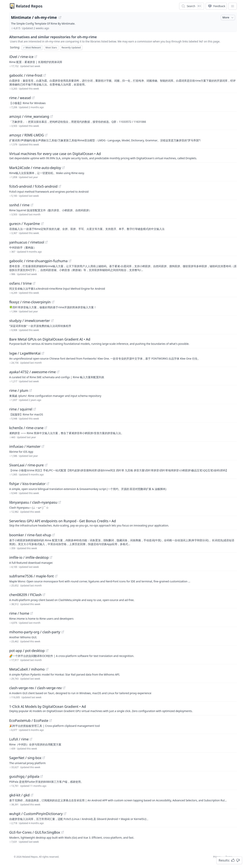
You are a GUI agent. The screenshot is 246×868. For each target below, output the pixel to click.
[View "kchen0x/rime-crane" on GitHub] (46, 428)
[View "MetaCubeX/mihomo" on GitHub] (47, 669)
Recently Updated (71, 48)
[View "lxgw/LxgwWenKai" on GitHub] (43, 353)
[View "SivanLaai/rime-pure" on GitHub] (46, 465)
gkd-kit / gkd (19, 795)
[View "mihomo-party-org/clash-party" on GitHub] (63, 632)
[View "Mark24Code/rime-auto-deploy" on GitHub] (63, 168)
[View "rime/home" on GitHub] (32, 613)
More (228, 17)
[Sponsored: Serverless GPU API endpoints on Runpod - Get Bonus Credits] (123, 523)
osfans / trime (20, 283)
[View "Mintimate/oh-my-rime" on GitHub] (60, 17)
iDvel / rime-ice (21, 57)
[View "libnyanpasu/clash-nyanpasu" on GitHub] (60, 502)
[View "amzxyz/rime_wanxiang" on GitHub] (52, 116)
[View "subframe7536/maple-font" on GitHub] (56, 576)
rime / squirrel (21, 409)
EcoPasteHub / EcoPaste (29, 720)
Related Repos (29, 6)
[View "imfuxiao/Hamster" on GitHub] (43, 446)
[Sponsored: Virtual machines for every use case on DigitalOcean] (123, 156)
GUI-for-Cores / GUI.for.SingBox (35, 832)
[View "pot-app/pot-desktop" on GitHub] (47, 651)
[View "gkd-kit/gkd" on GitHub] (32, 795)
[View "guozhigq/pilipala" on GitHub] (42, 776)
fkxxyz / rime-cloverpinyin (30, 302)
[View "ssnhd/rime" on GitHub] (32, 205)
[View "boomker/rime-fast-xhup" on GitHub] (53, 535)
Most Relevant (32, 48)
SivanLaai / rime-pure (27, 465)
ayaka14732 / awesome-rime (32, 372)
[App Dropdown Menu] (233, 6)
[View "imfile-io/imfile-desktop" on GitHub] (51, 557)
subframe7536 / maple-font (32, 576)
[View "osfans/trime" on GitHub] (34, 283)
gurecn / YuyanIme (25, 224)
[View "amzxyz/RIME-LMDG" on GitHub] (46, 135)
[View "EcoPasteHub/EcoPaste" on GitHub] (51, 720)
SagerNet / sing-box (25, 758)
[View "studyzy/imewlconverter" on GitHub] (52, 321)
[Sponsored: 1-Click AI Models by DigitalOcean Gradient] (123, 708)
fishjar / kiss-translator (27, 484)
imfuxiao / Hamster (25, 446)
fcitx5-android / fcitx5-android (33, 186)
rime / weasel (20, 98)
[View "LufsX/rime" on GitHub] (31, 739)
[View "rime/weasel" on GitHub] (33, 98)
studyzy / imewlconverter (30, 321)
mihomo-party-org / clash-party (35, 632)
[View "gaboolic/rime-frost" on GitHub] (45, 75)
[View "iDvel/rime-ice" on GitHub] (36, 57)
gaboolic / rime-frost (26, 75)
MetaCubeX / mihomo (27, 669)
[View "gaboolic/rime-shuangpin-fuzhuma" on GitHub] (70, 261)
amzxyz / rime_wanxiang (29, 116)
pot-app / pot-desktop (27, 651)
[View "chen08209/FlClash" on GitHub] (44, 595)
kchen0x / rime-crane (26, 428)
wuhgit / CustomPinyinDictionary (36, 814)
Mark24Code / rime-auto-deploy (35, 168)
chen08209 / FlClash (25, 595)
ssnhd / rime (19, 205)
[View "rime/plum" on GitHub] (31, 390)
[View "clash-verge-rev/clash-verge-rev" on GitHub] (64, 688)
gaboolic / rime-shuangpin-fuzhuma (38, 261)
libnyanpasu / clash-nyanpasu (33, 502)
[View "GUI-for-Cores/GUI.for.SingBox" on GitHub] (62, 832)
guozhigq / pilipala (24, 776)
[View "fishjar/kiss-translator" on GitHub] (48, 484)
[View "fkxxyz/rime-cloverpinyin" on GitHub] (53, 302)
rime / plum (19, 390)
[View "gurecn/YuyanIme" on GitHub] (42, 224)
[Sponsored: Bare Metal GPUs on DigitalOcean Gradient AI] (123, 341)
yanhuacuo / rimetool (27, 242)
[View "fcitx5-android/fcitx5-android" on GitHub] (60, 186)
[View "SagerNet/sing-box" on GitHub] (44, 758)
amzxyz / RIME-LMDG (27, 135)
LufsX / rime (19, 739)
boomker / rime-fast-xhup (30, 535)
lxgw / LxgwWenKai (25, 353)
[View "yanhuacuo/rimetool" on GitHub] (46, 242)
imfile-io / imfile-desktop (29, 557)
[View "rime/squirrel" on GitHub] (35, 409)
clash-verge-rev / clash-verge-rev (35, 688)
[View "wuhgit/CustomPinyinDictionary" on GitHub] (65, 814)
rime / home (19, 613)
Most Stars (51, 48)
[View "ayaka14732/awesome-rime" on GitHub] (58, 372)
